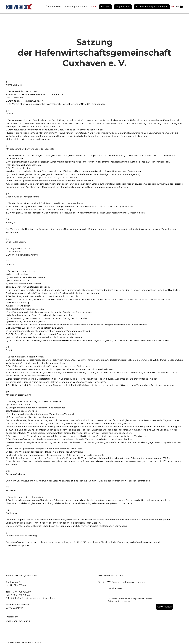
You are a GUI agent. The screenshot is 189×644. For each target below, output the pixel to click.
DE (173, 7)
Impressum (12, 617)
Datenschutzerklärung (18, 621)
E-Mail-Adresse (115, 588)
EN (177, 7)
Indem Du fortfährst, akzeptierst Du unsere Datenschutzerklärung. (130, 600)
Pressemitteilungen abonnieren (152, 7)
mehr (93, 7)
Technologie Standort (76, 7)
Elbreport (105, 7)
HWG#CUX (19, 7)
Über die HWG (53, 7)
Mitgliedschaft (123, 7)
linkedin (182, 6)
